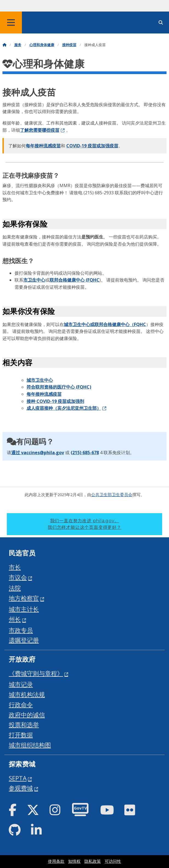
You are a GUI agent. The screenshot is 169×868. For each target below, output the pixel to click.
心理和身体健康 (42, 45)
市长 (15, 567)
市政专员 (21, 630)
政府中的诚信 (27, 715)
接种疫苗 (69, 45)
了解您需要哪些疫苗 (40, 130)
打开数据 (21, 735)
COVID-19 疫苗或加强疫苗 (92, 146)
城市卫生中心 (40, 380)
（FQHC (138, 324)
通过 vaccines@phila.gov (38, 453)
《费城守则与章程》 (36, 673)
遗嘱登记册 (24, 640)
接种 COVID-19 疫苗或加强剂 (55, 401)
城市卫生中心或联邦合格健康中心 (97, 324)
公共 (95, 495)
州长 (15, 619)
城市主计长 (24, 609)
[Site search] (161, 23)
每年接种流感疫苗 (43, 146)
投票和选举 (24, 725)
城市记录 (21, 684)
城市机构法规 (27, 694)
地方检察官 (24, 598)
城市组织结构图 (30, 745)
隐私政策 (93, 861)
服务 (18, 45)
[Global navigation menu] (11, 23)
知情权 (74, 861)
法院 (15, 588)
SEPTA (18, 778)
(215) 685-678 (85, 453)
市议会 (18, 577)
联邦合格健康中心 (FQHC (75, 280)
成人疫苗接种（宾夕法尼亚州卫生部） (64, 408)
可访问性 (113, 861)
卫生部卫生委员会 (116, 495)
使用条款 (56, 861)
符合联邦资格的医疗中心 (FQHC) (59, 387)
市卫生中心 (34, 280)
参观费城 (21, 788)
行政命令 (21, 705)
